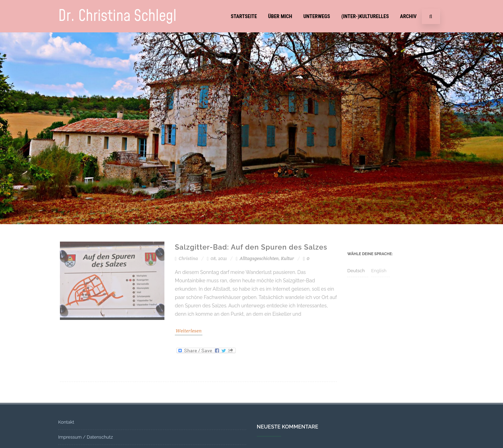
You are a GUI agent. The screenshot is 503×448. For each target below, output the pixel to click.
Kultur (287, 258)
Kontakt (66, 422)
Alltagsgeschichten (259, 258)
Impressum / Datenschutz (86, 437)
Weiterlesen (189, 331)
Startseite (244, 16)
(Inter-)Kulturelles (365, 16)
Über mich (280, 16)
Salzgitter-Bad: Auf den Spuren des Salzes (251, 247)
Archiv (408, 16)
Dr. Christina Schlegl (117, 16)
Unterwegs (317, 16)
